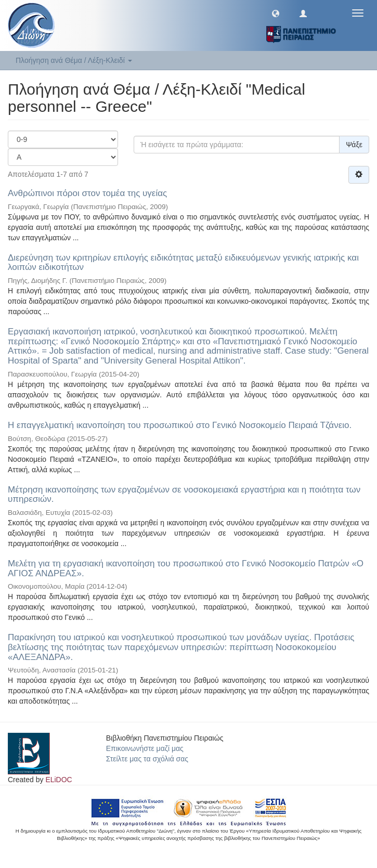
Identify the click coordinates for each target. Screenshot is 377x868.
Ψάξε (354, 145)
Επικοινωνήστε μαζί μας (145, 748)
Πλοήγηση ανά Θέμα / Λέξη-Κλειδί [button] (74, 60)
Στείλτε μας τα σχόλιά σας (147, 759)
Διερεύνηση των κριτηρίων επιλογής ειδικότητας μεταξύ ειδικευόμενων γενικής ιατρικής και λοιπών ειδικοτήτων (183, 263)
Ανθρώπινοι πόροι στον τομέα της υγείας (87, 193)
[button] (276, 13)
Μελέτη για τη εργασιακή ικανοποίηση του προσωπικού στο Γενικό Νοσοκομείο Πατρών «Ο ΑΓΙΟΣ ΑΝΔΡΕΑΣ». (186, 568)
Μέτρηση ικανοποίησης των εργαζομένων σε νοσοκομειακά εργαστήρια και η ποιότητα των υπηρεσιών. (184, 495)
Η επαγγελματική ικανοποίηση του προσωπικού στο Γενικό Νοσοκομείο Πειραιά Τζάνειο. (180, 425)
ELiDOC (58, 780)
